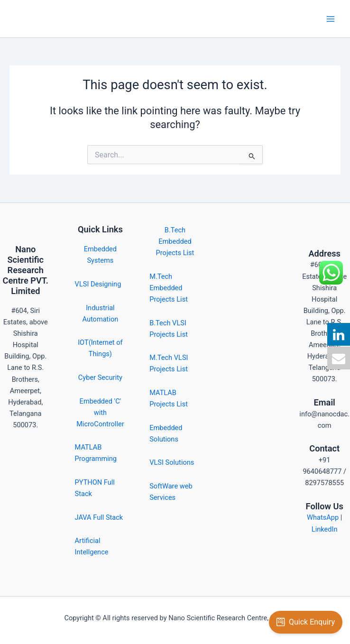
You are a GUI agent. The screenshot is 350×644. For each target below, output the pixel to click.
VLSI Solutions (172, 462)
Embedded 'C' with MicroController (100, 413)
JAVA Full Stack (99, 517)
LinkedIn (325, 529)
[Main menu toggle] (331, 19)
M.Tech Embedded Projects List (169, 288)
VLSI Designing (98, 284)
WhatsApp (323, 517)
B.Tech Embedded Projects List (175, 241)
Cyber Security (100, 377)
